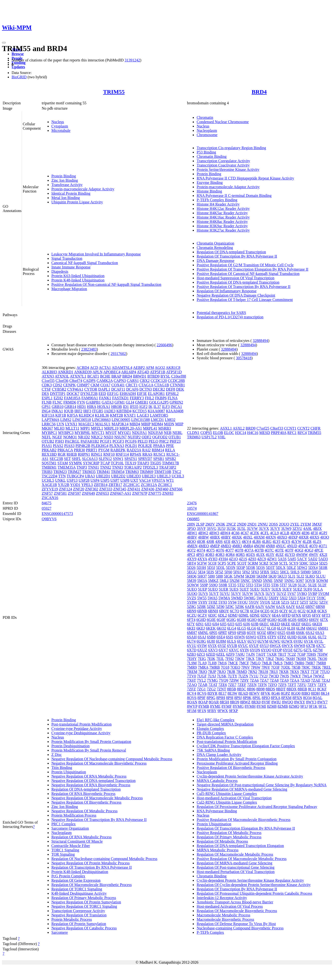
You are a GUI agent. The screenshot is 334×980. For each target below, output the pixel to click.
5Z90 (220, 607)
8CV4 (191, 693)
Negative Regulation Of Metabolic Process (85, 811)
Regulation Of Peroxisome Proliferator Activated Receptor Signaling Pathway (257, 807)
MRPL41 (150, 428)
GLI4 (130, 402)
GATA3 (107, 402)
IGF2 (143, 407)
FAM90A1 (90, 398)
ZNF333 (106, 489)
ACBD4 (83, 368)
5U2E (312, 585)
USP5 (105, 480)
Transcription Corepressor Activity (78, 911)
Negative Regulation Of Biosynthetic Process (86, 802)
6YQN (255, 650)
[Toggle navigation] (4, 43)
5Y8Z (213, 602)
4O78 (239, 550)
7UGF (202, 676)
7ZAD (305, 680)
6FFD (286, 615)
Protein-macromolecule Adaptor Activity (83, 189)
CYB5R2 (59, 389)
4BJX (317, 529)
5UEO (192, 589)
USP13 (72, 480)
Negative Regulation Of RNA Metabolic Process (89, 776)
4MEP (215, 546)
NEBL (177, 433)
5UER (224, 589)
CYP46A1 (75, 389)
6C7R (245, 611)
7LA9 (202, 663)
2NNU (263, 524)
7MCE (233, 663)
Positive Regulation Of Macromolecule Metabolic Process (242, 859)
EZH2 (58, 398)
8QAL (317, 698)
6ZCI (201, 654)
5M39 (191, 581)
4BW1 (192, 533)
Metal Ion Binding (66, 198)
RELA (170, 450)
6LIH (291, 628)
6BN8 (320, 607)
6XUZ (202, 650)
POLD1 (131, 446)
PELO (153, 441)
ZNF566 (176, 489)
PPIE (170, 446)
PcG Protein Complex (68, 876)
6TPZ (282, 637)
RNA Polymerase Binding (217, 811)
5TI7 (283, 585)
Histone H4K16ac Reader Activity (223, 217)
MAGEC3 (86, 424)
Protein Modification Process (74, 815)
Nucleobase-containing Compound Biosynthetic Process (240, 928)
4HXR (304, 537)
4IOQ (191, 542)
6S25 (281, 633)
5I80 (211, 576)
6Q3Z (262, 633)
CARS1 (133, 381)
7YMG (212, 680)
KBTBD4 (124, 411)
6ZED (211, 654)
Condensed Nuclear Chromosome (223, 122)
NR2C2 (97, 437)
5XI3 (293, 598)
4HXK (237, 537)
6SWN (240, 637)
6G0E (211, 620)
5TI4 (258, 585)
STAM (63, 463)
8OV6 (192, 698)
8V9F (266, 702)
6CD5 (265, 611)
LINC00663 (101, 420)
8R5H (224, 702)
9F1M (192, 711)
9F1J (304, 706)
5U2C (302, 585)
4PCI (191, 555)
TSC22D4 (50, 476)
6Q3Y (251, 633)
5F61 (237, 572)
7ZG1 (201, 689)
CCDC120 (159, 381)
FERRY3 (137, 398)
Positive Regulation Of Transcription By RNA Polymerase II (243, 287)
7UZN (243, 676)
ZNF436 (148, 489)
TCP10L (117, 463)
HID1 (82, 407)
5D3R (251, 568)
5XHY (274, 598)
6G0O (252, 620)
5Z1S (285, 602)
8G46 (276, 693)
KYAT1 (130, 415)
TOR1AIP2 (133, 467)
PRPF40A (279, 433)
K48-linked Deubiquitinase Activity (79, 893)
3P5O (191, 529)
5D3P (241, 568)
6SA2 (310, 633)
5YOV (254, 602)
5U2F (322, 585)
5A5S (282, 559)
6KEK (211, 628)
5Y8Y (203, 602)
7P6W (256, 667)
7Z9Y (244, 680)
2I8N (191, 524)
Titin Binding (62, 768)
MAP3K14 (120, 424)
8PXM (286, 698)
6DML (244, 615)
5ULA (318, 589)
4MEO (204, 546)
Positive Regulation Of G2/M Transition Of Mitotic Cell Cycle (245, 265)
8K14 (325, 693)
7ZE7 (232, 685)
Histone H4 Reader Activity (218, 204)
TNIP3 (82, 467)
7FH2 (229, 659)
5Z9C (230, 607)
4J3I (227, 542)
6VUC (243, 646)
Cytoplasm (60, 126)
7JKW (240, 659)
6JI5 (223, 624)
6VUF (254, 646)
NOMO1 (70, 437)
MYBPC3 (66, 433)
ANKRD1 (65, 372)
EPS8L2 (172, 394)
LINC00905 (121, 420)
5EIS (210, 572)
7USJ (212, 676)
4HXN (271, 537)
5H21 (275, 572)
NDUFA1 (139, 433)
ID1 (126, 407)
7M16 (222, 663)
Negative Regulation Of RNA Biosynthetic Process (91, 785)
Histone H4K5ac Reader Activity (222, 213)
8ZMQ (294, 706)
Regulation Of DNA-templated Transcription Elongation (240, 846)
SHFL (77, 459)
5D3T (270, 568)
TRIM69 (146, 472)
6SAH (192, 637)
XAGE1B (49, 485)
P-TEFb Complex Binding (217, 200)
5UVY (270, 594)
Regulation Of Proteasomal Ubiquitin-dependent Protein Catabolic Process (254, 893)
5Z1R (276, 602)
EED (102, 394)
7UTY (232, 676)
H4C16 (253, 433)
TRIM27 (75, 472)
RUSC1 (159, 454)
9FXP (233, 711)
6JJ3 (231, 624)
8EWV (254, 693)
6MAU (312, 628)
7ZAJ (326, 680)
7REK (316, 667)
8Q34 (307, 698)
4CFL (265, 533)
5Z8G (191, 607)
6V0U (298, 641)
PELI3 (143, 441)
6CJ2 (302, 611)
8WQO (287, 702)
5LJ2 (300, 576)
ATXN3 (48, 376)
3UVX (264, 529)
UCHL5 (48, 480)
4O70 (313, 546)
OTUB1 (175, 437)
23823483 (89, 349)
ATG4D (143, 372)
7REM (192, 672)
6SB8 (211, 637)
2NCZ (231, 524)
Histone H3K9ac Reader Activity (222, 226)
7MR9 (192, 667)
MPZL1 (97, 428)
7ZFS (282, 685)
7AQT (261, 654)
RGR (62, 454)
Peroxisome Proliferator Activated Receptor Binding (237, 763)
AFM (150, 368)
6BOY (224, 611)
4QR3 (220, 555)
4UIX (260, 555)
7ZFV (312, 685)
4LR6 (256, 542)
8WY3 (311, 702)
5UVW (248, 594)
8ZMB (283, 706)
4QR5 (240, 555)
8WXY (300, 702)
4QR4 (230, 555)
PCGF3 (118, 441)
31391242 (132, 60)
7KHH (301, 659)
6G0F (221, 620)
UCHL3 (178, 476)
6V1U (192, 646)
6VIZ (222, 646)
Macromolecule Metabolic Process (223, 915)
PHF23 (175, 441)
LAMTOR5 (159, 415)
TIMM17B (170, 463)
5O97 (300, 581)
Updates (18, 67)
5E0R (323, 568)
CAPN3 (120, 381)
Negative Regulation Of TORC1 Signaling (84, 906)
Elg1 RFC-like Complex (215, 720)
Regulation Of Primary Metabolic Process (84, 898)
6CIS (275, 611)
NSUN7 (121, 437)
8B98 (261, 689)
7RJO (203, 672)
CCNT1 (290, 428)
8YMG (238, 706)
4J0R (210, 542)
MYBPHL (82, 433)
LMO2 (170, 420)
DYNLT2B (89, 394)
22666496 (164, 345)
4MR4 (248, 546)
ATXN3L (62, 376)
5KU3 (282, 576)
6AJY (290, 607)
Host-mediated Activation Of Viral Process (230, 906)
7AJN (250, 654)
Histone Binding (209, 191)
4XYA (202, 559)
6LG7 (262, 628)
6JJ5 (239, 624)
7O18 (225, 667)
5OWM (322, 581)
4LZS (317, 542)
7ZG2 (211, 689)
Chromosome (207, 135)
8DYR (212, 693)
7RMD (242, 672)
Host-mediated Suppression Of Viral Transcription (235, 278)
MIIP (179, 424)
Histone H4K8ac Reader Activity (222, 222)
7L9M (192, 663)
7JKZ (270, 659)
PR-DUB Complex (211, 733)
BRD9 (251, 428)
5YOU (243, 602)
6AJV (260, 607)
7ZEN (252, 685)
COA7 (105, 385)
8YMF (227, 706)
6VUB (232, 646)
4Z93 (252, 559)
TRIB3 (47, 472)
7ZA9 (284, 680)
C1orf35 (48, 381)
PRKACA (65, 450)
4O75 (211, 550)
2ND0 (242, 524)
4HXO (282, 537)
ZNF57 (47, 493)
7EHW (322, 654)
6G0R (282, 620)
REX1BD (49, 454)
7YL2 (201, 680)
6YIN (244, 650)
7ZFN (262, 685)
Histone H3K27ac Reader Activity (223, 230)
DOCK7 (73, 394)
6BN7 (310, 607)
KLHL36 (102, 415)
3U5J (221, 529)
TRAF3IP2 (167, 467)
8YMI (261, 706)
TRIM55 (114, 92)
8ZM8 (272, 706)
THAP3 (143, 463)
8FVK (266, 693)
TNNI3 (117, 467)
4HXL (248, 537)
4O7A (249, 550)
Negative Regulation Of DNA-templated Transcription (93, 781)
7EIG (202, 659)
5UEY (287, 589)
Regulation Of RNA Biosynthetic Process (83, 794)
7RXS (294, 672)
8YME (215, 706)
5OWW (193, 585)
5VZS (191, 598)
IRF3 (87, 411)
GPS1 (46, 407)
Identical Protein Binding (71, 193)
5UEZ (298, 589)
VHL (222, 437)
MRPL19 (111, 428)
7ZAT (213, 685)
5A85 (292, 559)
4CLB (284, 533)
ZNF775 (155, 493)
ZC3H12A (149, 485)
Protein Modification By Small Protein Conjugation (91, 742)
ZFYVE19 (50, 489)
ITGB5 (98, 411)
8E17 (223, 693)
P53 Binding (206, 152)
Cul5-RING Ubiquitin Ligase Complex (227, 794)
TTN (62, 476)
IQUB (69, 411)
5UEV (266, 589)
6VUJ (264, 646)
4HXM (259, 537)
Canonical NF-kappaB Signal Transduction (85, 263)
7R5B (296, 667)
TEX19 (131, 463)
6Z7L (308, 650)
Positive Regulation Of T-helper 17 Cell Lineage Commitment (245, 300)
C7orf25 (263, 428)
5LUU (321, 576)
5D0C (304, 563)
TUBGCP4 (75, 476)
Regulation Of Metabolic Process (222, 841)
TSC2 (177, 472)
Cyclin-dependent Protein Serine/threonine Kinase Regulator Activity (250, 880)
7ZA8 (274, 680)
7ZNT (222, 689)
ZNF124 (65, 489)
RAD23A (134, 450)
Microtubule (61, 130)
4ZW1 (272, 559)
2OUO (284, 524)
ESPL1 (47, 398)
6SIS (229, 637)
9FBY (212, 711)
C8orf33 (277, 428)
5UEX (276, 589)
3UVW (252, 529)
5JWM (239, 576)
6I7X (324, 620)
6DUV (266, 615)
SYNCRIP (91, 463)
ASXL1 (226, 428)
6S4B (291, 633)
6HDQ (303, 620)
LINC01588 (140, 420)
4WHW (302, 555)
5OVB (310, 581)
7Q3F (275, 667)
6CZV (202, 615)
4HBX (215, 537)
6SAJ (202, 637)
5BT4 (191, 563)
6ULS (232, 641)
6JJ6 (246, 624)
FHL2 (150, 398)
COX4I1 (118, 385)
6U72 (322, 637)
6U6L (312, 637)
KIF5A (72, 415)
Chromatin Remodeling (215, 248)
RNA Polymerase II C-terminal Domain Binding (234, 196)
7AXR (272, 654)
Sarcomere (60, 932)
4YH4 (223, 559)
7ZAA (294, 680)
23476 (192, 503)
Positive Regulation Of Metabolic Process (229, 833)
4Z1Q (233, 559)
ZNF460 (162, 489)
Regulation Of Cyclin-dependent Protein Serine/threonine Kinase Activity (254, 885)
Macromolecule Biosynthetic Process (225, 919)
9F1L (323, 706)
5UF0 (308, 589)
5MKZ (213, 581)
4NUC (281, 546)
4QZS (250, 555)
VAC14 (145, 480)
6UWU (275, 641)
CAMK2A (105, 381)
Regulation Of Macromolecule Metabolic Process (235, 854)
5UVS (203, 594)
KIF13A (48, 415)
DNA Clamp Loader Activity (219, 755)
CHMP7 (83, 385)
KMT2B (116, 415)
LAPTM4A (51, 420)
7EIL (220, 659)
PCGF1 (106, 441)
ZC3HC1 (165, 485)
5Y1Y (311, 598)
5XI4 (302, 598)
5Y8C (321, 598)
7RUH (263, 672)
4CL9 (274, 533)
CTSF (46, 389)
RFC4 (302, 433)
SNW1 (118, 459)
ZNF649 (89, 493)
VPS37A (158, 480)
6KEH (317, 624)
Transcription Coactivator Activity (223, 165)
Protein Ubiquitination (69, 772)
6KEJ (201, 628)
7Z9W (234, 680)
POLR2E (145, 446)
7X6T (191, 680)
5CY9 (293, 563)
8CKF (322, 689)
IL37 (157, 407)
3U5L (241, 529)
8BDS (270, 689)
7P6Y (266, 667)
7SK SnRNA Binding (213, 750)
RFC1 (292, 433)
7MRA (203, 667)
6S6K (300, 633)
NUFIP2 (134, 437)
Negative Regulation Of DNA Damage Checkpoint (236, 295)
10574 (192, 508)
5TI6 (275, 585)
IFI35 (134, 407)
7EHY (192, 659)
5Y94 (232, 602)
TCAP (105, 463)
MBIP (146, 424)
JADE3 (110, 411)
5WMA (224, 598)
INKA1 (57, 411)
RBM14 (158, 450)
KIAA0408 (175, 411)
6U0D (292, 637)
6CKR (311, 611)
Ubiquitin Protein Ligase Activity (77, 202)
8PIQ (266, 698)
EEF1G (113, 394)
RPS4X (136, 454)
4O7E (279, 550)
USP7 (115, 480)
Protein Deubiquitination (71, 746)
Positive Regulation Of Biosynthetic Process (231, 768)
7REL (327, 667)
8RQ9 (235, 702)
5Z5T (304, 602)
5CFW (202, 563)
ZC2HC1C (132, 485)
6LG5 (242, 628)
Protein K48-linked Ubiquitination (78, 280)
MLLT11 (72, 428)
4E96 (306, 533)
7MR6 (299, 663)
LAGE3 (143, 415)
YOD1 (75, 485)
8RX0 (256, 702)
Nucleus (58, 122)
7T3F (315, 672)
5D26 (191, 568)
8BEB (302, 689)
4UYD (290, 555)
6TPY (272, 637)
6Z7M (318, 650)
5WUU (262, 598)
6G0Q (272, 620)
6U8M (221, 641)
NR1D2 (84, 437)
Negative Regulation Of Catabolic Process (84, 928)
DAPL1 (104, 389)
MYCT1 (98, 433)
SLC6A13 (90, 459)
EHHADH (128, 394)
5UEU (255, 589)
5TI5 (266, 585)
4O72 (191, 550)
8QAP (203, 702)
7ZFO (272, 685)
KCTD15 (140, 411)
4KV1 (236, 542)
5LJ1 (292, 576)
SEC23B (56, 459)
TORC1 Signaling (65, 850)
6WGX (275, 646)
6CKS (322, 611)
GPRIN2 (176, 402)
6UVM (263, 641)
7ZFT (292, 685)
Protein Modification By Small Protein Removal (89, 750)
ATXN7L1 (78, 376)
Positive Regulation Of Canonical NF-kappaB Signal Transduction (248, 274)
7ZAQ (192, 685)
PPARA (159, 446)
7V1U (254, 676)
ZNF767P (140, 493)
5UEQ (213, 589)
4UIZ (280, 555)
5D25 (323, 563)
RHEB (72, 454)
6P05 (213, 633)
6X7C (321, 646)
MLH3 (59, 428)
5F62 (246, 572)
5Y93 (223, 602)
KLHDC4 (86, 415)
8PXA (276, 698)
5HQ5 (316, 572)
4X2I (323, 555)
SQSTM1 (49, 463)
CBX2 (145, 381)
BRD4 (259, 92)
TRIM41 (103, 472)
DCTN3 (146, 389)
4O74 (201, 550)
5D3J (211, 568)
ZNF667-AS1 (121, 493)
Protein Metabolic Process (72, 919)
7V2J (264, 676)
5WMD (237, 598)
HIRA (92, 407)
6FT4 (191, 620)
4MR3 (237, 546)
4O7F (289, 550)
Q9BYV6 (49, 519)
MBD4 (135, 424)
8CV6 (202, 693)
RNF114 (122, 454)
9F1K (313, 706)
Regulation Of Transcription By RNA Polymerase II (237, 256)
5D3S (260, 568)
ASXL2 (239, 428)
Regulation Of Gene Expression (76, 880)
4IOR (201, 542)
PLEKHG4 (100, 446)
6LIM (301, 628)
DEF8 (170, 389)
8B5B (231, 689)
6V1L (319, 641)
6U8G (201, 641)
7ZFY (322, 685)
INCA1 (176, 407)
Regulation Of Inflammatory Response (226, 291)
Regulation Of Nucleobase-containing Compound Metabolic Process (104, 859)
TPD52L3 (150, 467)
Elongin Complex (210, 729)
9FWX (223, 711)
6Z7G (298, 650)
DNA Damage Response (215, 261)
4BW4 (225, 533)
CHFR (315, 428)
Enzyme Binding (210, 183)
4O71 (323, 546)
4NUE (303, 546)
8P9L (257, 698)
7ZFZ (191, 689)
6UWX (287, 641)
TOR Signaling (63, 854)
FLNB (47, 402)
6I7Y (191, 624)
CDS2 (58, 385)
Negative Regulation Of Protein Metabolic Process (91, 863)
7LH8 (212, 663)
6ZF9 (230, 654)
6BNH (213, 611)
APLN (97, 372)
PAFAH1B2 (90, 441)
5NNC (245, 581)
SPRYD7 (145, 459)
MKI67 (47, 428)
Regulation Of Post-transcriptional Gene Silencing (235, 867)
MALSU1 (103, 424)
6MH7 (192, 633)
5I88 (219, 576)
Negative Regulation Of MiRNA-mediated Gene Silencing (242, 789)
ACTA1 (105, 368)
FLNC (58, 402)
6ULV (242, 641)
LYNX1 (71, 424)
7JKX (250, 659)
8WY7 (323, 702)
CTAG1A (146, 385)
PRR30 (79, 450)
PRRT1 (92, 450)
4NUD (292, 546)
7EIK (211, 659)
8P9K (247, 698)
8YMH (250, 706)
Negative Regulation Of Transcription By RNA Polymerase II (99, 820)
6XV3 (213, 650)
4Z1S (243, 559)
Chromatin (205, 117)
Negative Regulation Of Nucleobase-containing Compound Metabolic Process (112, 759)
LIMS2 (66, 420)
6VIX (212, 646)
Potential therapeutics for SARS (221, 313)
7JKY (260, 659)
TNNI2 (105, 467)
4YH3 (213, 559)
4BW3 (214, 533)
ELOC (229, 433)
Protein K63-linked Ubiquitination (78, 276)
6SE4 (221, 637)
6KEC (264, 624)
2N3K (221, 524)
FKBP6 (161, 398)
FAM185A (72, 398)
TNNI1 (94, 467)
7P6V (245, 667)
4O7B (259, 550)
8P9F (202, 698)
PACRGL (72, 441)
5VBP (313, 594)
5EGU (192, 572)
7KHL (312, 659)
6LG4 (232, 628)
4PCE (319, 550)
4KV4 (246, 542)
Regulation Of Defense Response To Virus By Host (236, 924)
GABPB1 (93, 402)
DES (45, 394)
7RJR (231, 672)
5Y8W (192, 602)
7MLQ (255, 663)
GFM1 (120, 402)
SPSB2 (171, 459)
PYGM (104, 450)
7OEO (235, 667)
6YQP (277, 650)
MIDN (169, 424)
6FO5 (307, 615)
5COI (212, 563)
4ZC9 (262, 559)
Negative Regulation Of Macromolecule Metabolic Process (97, 798)
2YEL (295, 524)
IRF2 (78, 411)
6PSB (241, 633)
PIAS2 (58, 446)
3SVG (211, 529)
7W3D (274, 676)
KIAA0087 (156, 411)
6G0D (201, 620)
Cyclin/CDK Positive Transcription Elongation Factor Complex (246, 746)
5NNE (268, 581)
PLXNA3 (117, 446)
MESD (265, 433)
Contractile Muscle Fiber (71, 846)
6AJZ (300, 607)
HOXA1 (104, 407)
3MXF (317, 524)
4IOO (325, 537)
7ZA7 (264, 680)
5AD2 (313, 559)
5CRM (253, 563)
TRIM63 (132, 472)
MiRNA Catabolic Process (217, 781)
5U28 (293, 585)
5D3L (221, 568)
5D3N (231, 568)
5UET (244, 589)
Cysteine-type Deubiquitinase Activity (81, 733)
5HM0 (306, 572)
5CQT (242, 563)
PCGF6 (131, 441)
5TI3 (249, 585)
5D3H (201, 568)
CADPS (89, 381)
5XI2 (284, 598)
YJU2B (63, 485)
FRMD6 (70, 402)
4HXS (314, 537)
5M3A (202, 581)
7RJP (212, 672)
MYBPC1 (49, 433)
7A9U (240, 654)
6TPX (262, 637)
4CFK (255, 533)
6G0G (231, 620)
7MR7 (310, 663)
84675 (47, 503)
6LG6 (251, 628)
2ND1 (252, 524)
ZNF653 (102, 493)
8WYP (192, 706)
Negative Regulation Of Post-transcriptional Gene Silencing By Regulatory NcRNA (262, 785)
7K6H (290, 659)
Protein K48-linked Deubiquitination (80, 872)
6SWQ (251, 637)
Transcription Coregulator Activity (223, 161)
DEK (180, 389)
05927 (47, 508)
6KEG (306, 624)
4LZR (307, 542)
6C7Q (235, 611)
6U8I (211, 641)
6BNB (202, 611)
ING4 (46, 411)
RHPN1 (84, 454)
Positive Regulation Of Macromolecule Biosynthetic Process (243, 820)
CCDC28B (176, 381)
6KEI (191, 628)
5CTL (284, 563)
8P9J (238, 698)
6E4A (276, 615)
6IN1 (200, 624)
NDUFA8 (155, 433)
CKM (95, 385)
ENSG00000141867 (203, 514)
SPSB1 (159, 459)
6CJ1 (293, 611)
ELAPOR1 (156, 394)
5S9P (204, 585)
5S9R (223, 585)
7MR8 (321, 663)
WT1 (170, 480)
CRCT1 (132, 385)
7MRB (215, 667)
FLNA (173, 398)
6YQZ (288, 650)
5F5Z (219, 572)
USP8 (125, 480)
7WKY (295, 676)
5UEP (202, 589)
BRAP (116, 376)
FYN (81, 402)
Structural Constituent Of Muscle (77, 841)
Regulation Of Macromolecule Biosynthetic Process (92, 885)
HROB (116, 407)
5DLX (281, 568)
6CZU (192, 615)
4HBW (203, 537)
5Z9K (240, 607)
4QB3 (210, 555)
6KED (275, 624)
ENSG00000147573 (57, 514)
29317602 (118, 354)
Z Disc (57, 755)
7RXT (305, 672)
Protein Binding (64, 176)
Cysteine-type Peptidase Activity (77, 729)
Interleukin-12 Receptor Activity (222, 898)
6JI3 (208, 624)
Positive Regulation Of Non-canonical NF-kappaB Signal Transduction (106, 284)
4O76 (220, 550)
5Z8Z (211, 607)
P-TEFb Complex (210, 932)
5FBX (265, 572)
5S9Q (213, 585)
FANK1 (105, 398)
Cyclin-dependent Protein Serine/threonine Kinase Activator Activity (250, 776)
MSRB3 (164, 428)
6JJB (255, 624)
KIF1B (61, 415)
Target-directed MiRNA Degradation (225, 724)
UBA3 (90, 476)
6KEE (286, 624)
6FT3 (326, 615)
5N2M (235, 581)
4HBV (192, 537)
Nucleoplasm (207, 130)
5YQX (265, 602)
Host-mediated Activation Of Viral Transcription (234, 798)
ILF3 (166, 407)
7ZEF (242, 685)
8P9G (211, 698)
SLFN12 (105, 459)
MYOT (111, 433)
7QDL (286, 667)
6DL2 (222, 615)
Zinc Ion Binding (65, 180)
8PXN (297, 698)
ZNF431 (134, 489)
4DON (295, 533)
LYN (60, 424)
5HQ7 (202, 576)
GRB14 (70, 407)
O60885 (193, 519)
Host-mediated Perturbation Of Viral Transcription (235, 872)
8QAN (192, 702)
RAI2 (146, 450)
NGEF (57, 437)
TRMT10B (163, 472)
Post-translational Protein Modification (82, 724)
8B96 (251, 689)
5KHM (262, 576)
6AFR (250, 607)
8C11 (312, 689)
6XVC (234, 650)
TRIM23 (60, 472)
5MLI (224, 581)
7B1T (282, 654)
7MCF (244, 663)
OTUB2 (48, 441)
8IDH (315, 693)
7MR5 (289, 663)
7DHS (311, 654)
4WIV (314, 555)
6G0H (242, 620)
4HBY (226, 537)
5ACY (302, 559)
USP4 (95, 480)
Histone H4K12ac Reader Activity (223, 209)
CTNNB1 (177, 385)
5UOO (192, 594)
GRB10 (58, 407)
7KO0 (322, 659)
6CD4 (255, 611)
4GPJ (323, 533)
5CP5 (222, 563)
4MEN (192, 546)
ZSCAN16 (50, 498)
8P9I (230, 698)
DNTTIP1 (58, 394)
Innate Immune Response (71, 267)
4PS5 (200, 555)
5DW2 (302, 568)
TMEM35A (67, 467)
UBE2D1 (103, 476)
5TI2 (241, 585)
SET (67, 459)
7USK (222, 676)
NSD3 (109, 437)
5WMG (250, 598)
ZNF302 (92, 489)
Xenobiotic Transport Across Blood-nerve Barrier (235, 902)
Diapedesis (60, 271)
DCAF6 (132, 389)
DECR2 (159, 389)
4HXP (293, 537)
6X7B (311, 646)
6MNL (203, 633)
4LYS (286, 542)
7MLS (278, 663)
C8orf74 (76, 381)
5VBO (302, 594)
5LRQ (310, 576)
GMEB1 (142, 402)
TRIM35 (89, 472)
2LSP (200, 524)
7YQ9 (223, 680)
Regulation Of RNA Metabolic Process (82, 837)
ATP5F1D (174, 372)
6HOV (314, 620)
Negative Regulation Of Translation (79, 915)
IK (151, 407)
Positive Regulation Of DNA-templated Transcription (238, 282)
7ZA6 (254, 680)
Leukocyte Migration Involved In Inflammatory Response (96, 254)
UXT (134, 480)
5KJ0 (272, 576)
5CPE (231, 563)
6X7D (192, 650)
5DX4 (313, 568)
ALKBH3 (49, 372)
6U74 (191, 641)
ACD (94, 368)
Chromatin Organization (215, 243)
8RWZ (245, 702)
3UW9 (286, 529)
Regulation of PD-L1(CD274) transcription (230, 317)
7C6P (301, 654)
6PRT (223, 633)
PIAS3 (69, 446)
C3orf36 (62, 381)
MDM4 (157, 424)
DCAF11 (118, 389)
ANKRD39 (83, 372)
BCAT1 (93, 376)
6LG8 (271, 628)
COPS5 (206, 433)
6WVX (287, 646)
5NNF (279, 581)
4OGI (299, 550)
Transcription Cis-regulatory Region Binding (231, 148)
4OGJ (309, 550)
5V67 (292, 594)
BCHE (105, 376)
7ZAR (203, 685)
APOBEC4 (112, 372)
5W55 (202, 598)
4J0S (219, 542)
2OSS (273, 524)
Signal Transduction (67, 258)
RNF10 (109, 454)
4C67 (245, 533)
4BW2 (203, 533)
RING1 (97, 454)
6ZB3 (191, 654)
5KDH (250, 576)
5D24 (314, 563)
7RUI (273, 672)
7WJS (284, 676)
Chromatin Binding (211, 157)
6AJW (270, 607)
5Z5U (314, 602)
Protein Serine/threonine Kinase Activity (228, 170)
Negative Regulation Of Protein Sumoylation (86, 902)
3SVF (201, 529)
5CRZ (264, 563)
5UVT (214, 594)
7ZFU (302, 685)
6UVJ (252, 641)
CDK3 (47, 385)
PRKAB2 (49, 450)
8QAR (214, 702)
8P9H (221, 698)
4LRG (267, 542)
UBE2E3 (149, 476)
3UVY (275, 529)
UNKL (60, 480)
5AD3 (323, 559)
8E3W (233, 693)
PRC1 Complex (64, 824)
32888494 (260, 341)
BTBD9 (153, 376)
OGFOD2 (160, 437)
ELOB (218, 433)
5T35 (232, 585)
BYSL (165, 376)
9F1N (202, 711)
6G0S (292, 620)
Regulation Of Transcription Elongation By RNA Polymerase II (246, 828)
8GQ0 (296, 693)
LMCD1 (157, 420)
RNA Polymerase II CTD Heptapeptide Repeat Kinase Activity (245, 178)
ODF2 (146, 437)
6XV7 (223, 650)
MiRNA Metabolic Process (217, 850)
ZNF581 (60, 493)
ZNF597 (74, 493)
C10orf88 (179, 376)
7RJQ (221, 672)
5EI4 (201, 572)
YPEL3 (87, 485)
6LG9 (281, 628)
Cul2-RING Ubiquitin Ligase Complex (227, 802)
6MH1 (323, 628)
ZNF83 (168, 493)
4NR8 (270, 546)
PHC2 (164, 441)
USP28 (84, 480)
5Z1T (295, 602)
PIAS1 (47, 446)
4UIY (270, 555)
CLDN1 (193, 433)
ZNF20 (79, 489)
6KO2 (222, 628)
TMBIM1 (49, 467)
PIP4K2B (83, 446)
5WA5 (213, 598)
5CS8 (274, 563)
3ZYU (297, 529)
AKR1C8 (173, 368)
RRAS (147, 454)
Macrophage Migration (69, 289)
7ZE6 (223, 685)
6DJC (212, 615)
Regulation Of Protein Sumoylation (79, 924)
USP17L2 (209, 437)
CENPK (69, 385)
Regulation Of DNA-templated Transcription (231, 252)
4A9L (308, 529)
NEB (168, 433)
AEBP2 (139, 368)
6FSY (317, 615)
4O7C (269, 550)
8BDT (281, 689)
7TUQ (325, 672)
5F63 (255, 572)
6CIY (284, 611)
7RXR (284, 672)
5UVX (259, 594)
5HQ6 (192, 576)
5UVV (236, 594)
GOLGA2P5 (159, 402)
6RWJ (272, 633)
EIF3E (142, 394)
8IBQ (306, 693)
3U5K (231, 529)
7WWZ (319, 676)
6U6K (302, 637)
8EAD (243, 693)
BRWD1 (140, 376)
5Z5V (324, 602)
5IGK (228, 576)
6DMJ (233, 615)
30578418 (244, 358)
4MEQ (226, 546)
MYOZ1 (124, 433)
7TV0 (191, 676)
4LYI (276, 542)
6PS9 (232, 633)
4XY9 (192, 559)
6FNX (296, 615)
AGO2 (160, 368)
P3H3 (59, 441)
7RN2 (252, 672)
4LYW (296, 542)
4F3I (314, 533)
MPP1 (85, 428)
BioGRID (19, 77)
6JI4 (216, 624)
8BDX (292, 689)
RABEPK (118, 450)
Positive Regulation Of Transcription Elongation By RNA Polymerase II (252, 269)
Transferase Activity (67, 185)
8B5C (242, 689)
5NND (257, 581)
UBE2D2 (118, 476)
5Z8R (201, 607)
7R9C (306, 667)
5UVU (225, 594)
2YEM (306, 524)
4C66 (235, 533)
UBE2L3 (164, 476)
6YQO (266, 650)
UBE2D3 (134, 476)
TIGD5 (156, 463)
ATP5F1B (157, 372)
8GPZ (286, 693)
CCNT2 (303, 428)
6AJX (281, 607)
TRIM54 (118, 472)
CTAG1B (162, 385)
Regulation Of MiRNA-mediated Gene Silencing (234, 863)
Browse (18, 54)
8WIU (276, 702)
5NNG (290, 581)
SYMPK (75, 463)
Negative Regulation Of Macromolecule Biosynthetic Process (99, 763)
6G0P (262, 620)
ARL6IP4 (129, 372)
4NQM (259, 546)
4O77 (230, 550)
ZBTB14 (101, 485)
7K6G (280, 659)
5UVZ (281, 594)
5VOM (324, 594)
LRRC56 (49, 424)
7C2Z (292, 654)
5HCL (284, 572)
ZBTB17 (115, 485)
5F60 (228, 572)
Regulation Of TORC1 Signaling (77, 889)
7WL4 (307, 676)
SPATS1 (131, 459)
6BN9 (191, 611)
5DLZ (291, 568)
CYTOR (91, 389)
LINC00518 (82, 420)
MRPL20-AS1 (131, 428)
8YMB (204, 706)
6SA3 (320, 633)
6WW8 (300, 646)
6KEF (296, 624)
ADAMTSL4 (122, 368)
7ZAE (316, 680)
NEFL (46, 437)
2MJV (210, 524)
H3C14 (241, 433)
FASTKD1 (120, 398)
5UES (234, 589)
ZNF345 (120, 489)
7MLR (267, 663)
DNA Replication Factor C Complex (225, 737)
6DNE (255, 615)
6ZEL (221, 654)
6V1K (309, 641)
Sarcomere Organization (70, 828)
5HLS (295, 572)
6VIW (202, 646)
